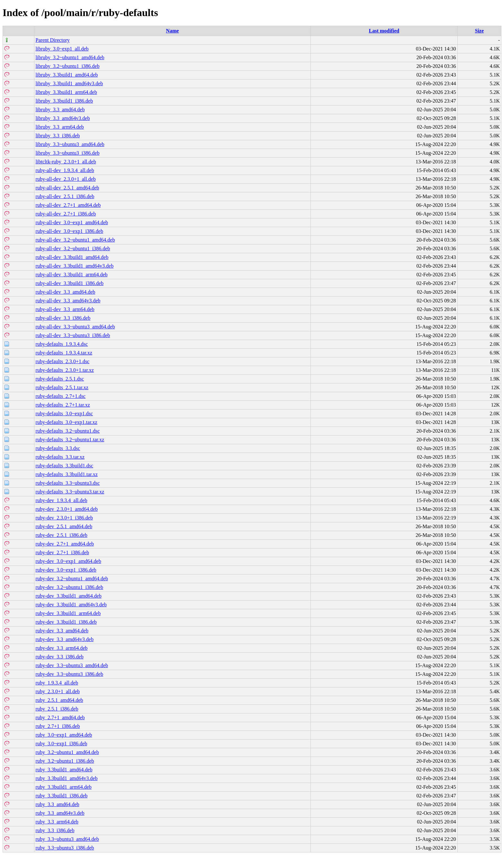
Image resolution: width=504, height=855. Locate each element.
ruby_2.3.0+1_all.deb (58, 691)
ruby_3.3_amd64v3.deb (60, 813)
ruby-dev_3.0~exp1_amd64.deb (68, 561)
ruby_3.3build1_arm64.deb (64, 787)
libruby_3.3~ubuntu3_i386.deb (68, 153)
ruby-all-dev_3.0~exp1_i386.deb (69, 231)
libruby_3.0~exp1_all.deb (62, 49)
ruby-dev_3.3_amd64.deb (62, 631)
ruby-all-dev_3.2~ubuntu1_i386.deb (73, 248)
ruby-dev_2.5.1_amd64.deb (64, 526)
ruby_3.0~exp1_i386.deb (62, 744)
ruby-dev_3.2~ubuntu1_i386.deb (69, 587)
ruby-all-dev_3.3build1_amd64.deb (72, 257)
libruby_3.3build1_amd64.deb (67, 75)
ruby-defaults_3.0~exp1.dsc (64, 414)
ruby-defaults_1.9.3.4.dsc (62, 344)
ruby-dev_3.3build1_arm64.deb (68, 613)
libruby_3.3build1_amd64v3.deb (69, 83)
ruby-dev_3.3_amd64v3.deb (65, 639)
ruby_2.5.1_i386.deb (57, 709)
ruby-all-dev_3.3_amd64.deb (66, 292)
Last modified (384, 31)
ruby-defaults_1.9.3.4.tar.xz (64, 353)
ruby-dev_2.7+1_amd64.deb (65, 544)
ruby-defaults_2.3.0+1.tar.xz (65, 370)
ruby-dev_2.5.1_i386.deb (62, 535)
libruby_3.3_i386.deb (58, 136)
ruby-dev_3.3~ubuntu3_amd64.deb (72, 665)
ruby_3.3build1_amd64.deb (64, 770)
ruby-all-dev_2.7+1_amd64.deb (68, 205)
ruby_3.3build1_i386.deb (62, 796)
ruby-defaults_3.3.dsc (58, 448)
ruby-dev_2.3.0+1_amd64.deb (67, 509)
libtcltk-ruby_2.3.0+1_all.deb (66, 162)
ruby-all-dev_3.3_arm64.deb (65, 309)
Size (479, 31)
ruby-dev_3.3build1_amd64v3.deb (71, 605)
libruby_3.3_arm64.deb (60, 127)
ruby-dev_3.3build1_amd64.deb (69, 596)
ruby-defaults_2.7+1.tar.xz (63, 405)
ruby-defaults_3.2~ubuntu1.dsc (68, 431)
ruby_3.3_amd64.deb (58, 804)
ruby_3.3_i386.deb (55, 830)
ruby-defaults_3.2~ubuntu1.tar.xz (70, 440)
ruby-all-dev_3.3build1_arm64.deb (72, 275)
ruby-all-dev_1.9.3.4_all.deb (65, 170)
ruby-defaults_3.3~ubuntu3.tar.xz (70, 492)
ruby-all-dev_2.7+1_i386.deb (66, 214)
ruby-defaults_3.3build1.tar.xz (67, 474)
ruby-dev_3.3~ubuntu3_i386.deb (69, 674)
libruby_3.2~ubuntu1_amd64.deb (70, 57)
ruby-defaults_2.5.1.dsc (60, 379)
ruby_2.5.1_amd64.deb (59, 700)
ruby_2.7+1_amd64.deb (60, 717)
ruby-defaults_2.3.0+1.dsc (63, 361)
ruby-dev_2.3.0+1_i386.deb (64, 518)
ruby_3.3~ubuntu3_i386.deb (65, 848)
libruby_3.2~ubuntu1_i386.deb (68, 66)
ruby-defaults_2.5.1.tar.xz (62, 387)
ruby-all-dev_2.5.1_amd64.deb (67, 188)
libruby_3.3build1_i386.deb (64, 101)
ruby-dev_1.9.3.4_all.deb (62, 500)
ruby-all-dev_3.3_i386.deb (63, 318)
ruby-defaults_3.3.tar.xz (60, 457)
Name (172, 31)
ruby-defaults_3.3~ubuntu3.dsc (68, 483)
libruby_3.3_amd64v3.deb (63, 118)
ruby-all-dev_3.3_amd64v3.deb (68, 301)
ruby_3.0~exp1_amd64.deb (64, 735)
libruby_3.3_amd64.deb (60, 110)
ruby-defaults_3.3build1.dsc (65, 466)
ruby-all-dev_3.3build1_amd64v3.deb (75, 266)
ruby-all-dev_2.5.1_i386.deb (65, 196)
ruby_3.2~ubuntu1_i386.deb (65, 761)
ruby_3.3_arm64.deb (57, 822)
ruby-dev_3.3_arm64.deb (62, 648)
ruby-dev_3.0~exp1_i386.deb (66, 570)
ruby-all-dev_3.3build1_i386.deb (70, 283)
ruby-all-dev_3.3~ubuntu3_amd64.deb (75, 327)
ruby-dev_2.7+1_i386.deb (62, 552)
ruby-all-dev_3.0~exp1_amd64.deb (72, 222)
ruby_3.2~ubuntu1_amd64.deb (67, 752)
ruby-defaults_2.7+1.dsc (61, 396)
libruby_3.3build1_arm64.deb (66, 92)
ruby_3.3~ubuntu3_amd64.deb (67, 839)
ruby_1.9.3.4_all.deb (57, 683)
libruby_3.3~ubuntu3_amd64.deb (70, 144)
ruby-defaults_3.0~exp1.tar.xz (67, 422)
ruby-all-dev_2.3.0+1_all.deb (66, 179)
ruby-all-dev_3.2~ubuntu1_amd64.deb (75, 240)
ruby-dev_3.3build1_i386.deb (66, 622)
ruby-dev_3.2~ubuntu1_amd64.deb (72, 579)
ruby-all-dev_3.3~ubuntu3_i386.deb (73, 335)
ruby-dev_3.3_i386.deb (60, 657)
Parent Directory (53, 40)
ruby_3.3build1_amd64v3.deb (67, 778)
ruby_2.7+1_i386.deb (58, 726)
